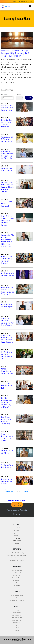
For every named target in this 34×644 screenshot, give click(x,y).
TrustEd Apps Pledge (17, 541)
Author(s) (19, 95)
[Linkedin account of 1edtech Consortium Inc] (14, 514)
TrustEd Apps (17, 538)
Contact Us (17, 543)
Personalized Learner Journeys (17, 560)
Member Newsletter (17, 583)
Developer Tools (17, 575)
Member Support (17, 580)
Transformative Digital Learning (17, 553)
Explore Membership (26, 1)
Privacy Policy (7, 639)
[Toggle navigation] (30, 6)
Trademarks (14, 639)
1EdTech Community (17, 573)
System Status (17, 585)
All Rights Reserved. (25, 638)
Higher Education (17, 533)
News (17, 625)
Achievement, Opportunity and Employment (17, 555)
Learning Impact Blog (17, 620)
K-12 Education (17, 530)
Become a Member (17, 528)
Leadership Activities (17, 615)
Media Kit (17, 628)
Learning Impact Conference (17, 595)
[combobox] (9, 98)
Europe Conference (17, 598)
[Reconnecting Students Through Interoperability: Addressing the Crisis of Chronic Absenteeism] (17, 40)
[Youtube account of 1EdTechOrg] (20, 514)
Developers (17, 536)
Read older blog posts (17, 500)
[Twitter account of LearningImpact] (17, 514)
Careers (17, 630)
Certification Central (17, 578)
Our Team (17, 610)
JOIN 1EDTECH (17, 504)
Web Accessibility (23, 639)
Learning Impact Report (17, 618)
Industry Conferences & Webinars (17, 600)
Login (17, 1)
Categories (5, 95)
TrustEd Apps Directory (17, 570)
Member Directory (17, 613)
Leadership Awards (17, 623)
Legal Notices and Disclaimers (21, 640)
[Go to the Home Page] (7, 6)
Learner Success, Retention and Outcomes (17, 558)
